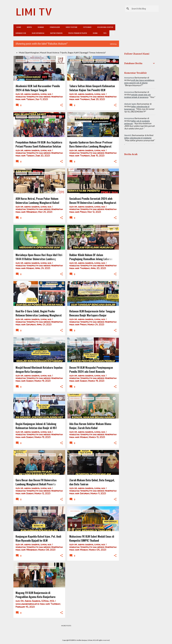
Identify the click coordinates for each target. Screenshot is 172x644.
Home (18, 27)
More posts (66, 626)
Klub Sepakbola (38, 33)
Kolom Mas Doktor (104, 27)
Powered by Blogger (86, 635)
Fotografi (86, 27)
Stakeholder (54, 27)
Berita (28, 27)
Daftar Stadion (56, 33)
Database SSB (21, 33)
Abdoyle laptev (130, 104)
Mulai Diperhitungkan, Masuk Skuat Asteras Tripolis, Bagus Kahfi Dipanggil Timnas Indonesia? (62, 52)
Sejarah (40, 27)
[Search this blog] (145, 9)
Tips (105, 33)
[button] (61, 105)
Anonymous (129, 78)
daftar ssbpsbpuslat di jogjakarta (138, 138)
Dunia (95, 33)
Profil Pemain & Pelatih (78, 33)
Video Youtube (71, 27)
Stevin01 (128, 135)
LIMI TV (34, 12)
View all (113, 44)
